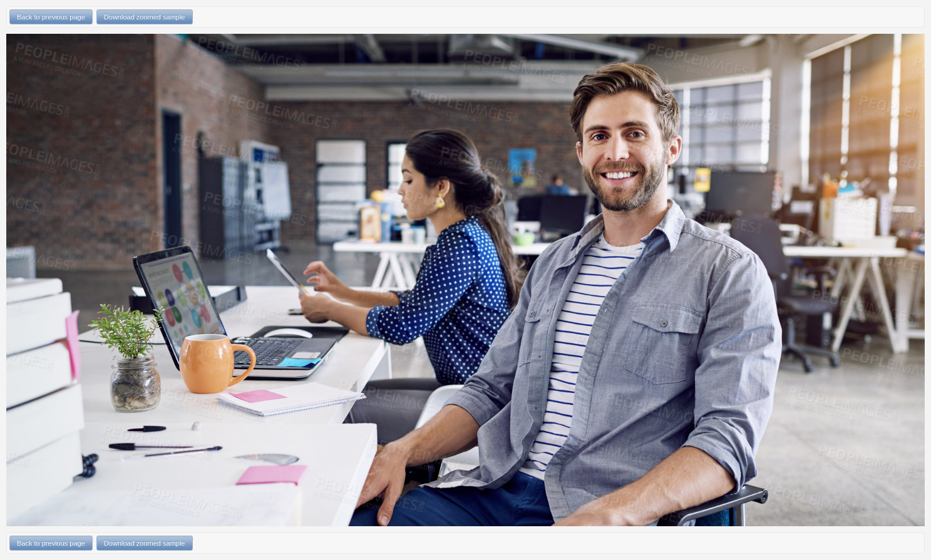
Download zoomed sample (145, 17)
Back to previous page (51, 17)
